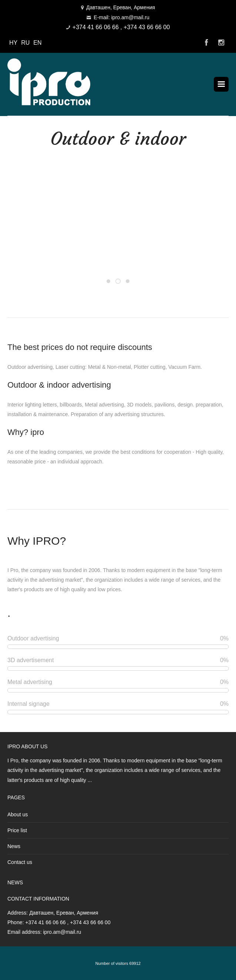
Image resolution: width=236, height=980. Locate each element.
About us (18, 814)
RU (25, 43)
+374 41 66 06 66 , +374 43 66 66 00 (121, 27)
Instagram (221, 43)
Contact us (20, 862)
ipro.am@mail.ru (62, 932)
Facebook (206, 43)
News (14, 846)
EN (37, 43)
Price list (17, 830)
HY (13, 43)
